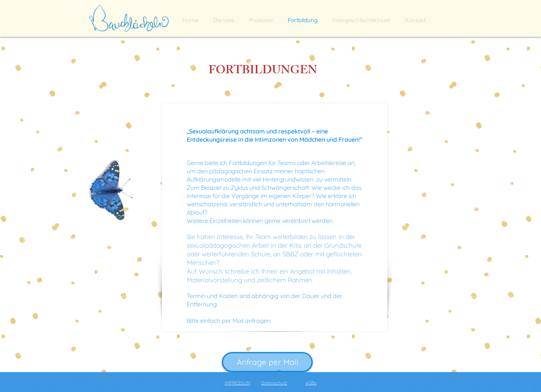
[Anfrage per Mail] (267, 362)
